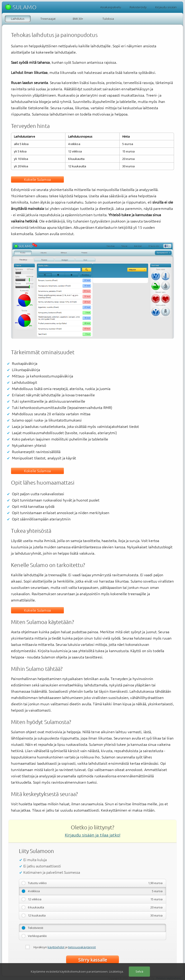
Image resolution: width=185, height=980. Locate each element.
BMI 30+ (78, 19)
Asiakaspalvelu (111, 7)
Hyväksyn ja (65, 947)
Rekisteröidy (138, 7)
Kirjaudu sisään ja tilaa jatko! (92, 835)
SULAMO (21, 7)
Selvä (139, 971)
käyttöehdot (56, 947)
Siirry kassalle (93, 960)
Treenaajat (48, 19)
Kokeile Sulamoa (37, 179)
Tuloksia (108, 19)
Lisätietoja (116, 971)
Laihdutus (18, 19)
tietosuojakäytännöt (82, 947)
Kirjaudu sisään (166, 7)
